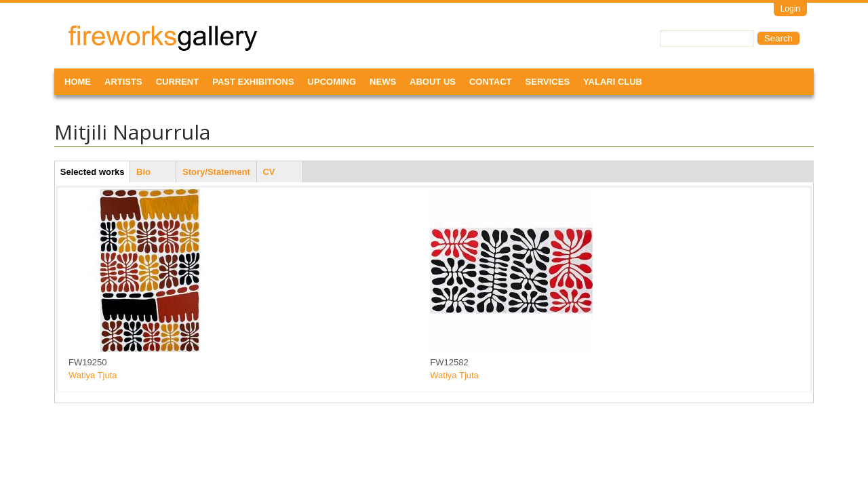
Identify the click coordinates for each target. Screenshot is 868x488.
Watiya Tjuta (93, 375)
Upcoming (332, 82)
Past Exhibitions (253, 82)
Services (548, 82)
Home (78, 82)
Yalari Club (613, 82)
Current (178, 82)
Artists (123, 82)
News (383, 82)
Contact (491, 82)
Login (790, 9)
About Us (433, 82)
